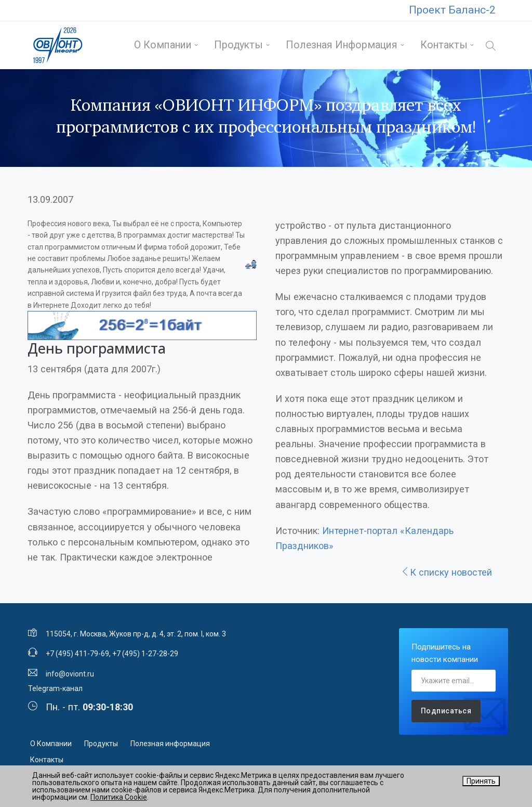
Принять (481, 781)
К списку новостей (446, 572)
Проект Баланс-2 (452, 10)
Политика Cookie (119, 797)
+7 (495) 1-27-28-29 (145, 654)
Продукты (238, 45)
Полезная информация (342, 45)
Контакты (444, 45)
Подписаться (446, 711)
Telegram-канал (55, 688)
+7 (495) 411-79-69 (77, 654)
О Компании (163, 45)
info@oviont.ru (70, 674)
